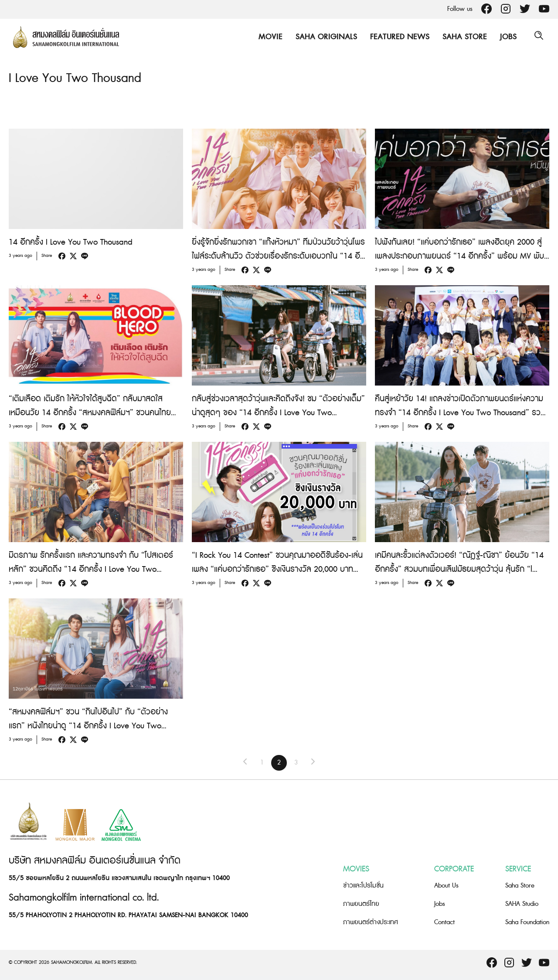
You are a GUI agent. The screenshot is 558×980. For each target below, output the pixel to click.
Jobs (506, 37)
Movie (268, 37)
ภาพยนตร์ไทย (361, 904)
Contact (444, 922)
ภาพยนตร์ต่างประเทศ (371, 922)
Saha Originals (324, 37)
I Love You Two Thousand (80, 78)
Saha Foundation (527, 922)
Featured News (398, 37)
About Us (446, 886)
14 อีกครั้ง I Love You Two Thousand (71, 242)
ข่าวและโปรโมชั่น (363, 886)
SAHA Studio (522, 904)
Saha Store (463, 37)
